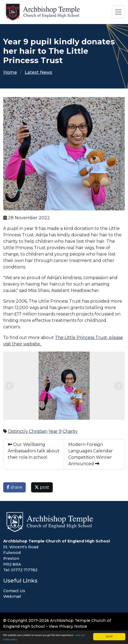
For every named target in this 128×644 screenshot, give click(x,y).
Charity (70, 431)
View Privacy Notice (68, 626)
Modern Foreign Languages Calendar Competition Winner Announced (91, 454)
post (42, 487)
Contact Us (14, 591)
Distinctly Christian (28, 431)
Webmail (12, 596)
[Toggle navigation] (118, 12)
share (14, 487)
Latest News (38, 72)
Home (10, 72)
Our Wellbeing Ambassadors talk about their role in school (34, 451)
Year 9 (55, 431)
